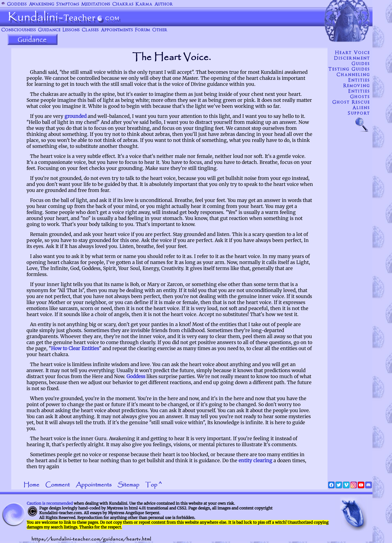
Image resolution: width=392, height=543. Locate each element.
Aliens (361, 108)
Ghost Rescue (351, 102)
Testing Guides (349, 69)
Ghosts (360, 97)
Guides (361, 64)
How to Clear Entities (75, 348)
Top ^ (153, 485)
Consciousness (19, 30)
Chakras (123, 4)
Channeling (353, 75)
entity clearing (255, 460)
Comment (57, 485)
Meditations (96, 4)
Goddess (17, 4)
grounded (75, 116)
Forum (143, 30)
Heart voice (352, 53)
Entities (359, 80)
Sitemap (128, 485)
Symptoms (68, 4)
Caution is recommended (50, 503)
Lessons (71, 30)
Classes (90, 30)
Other (160, 30)
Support (359, 113)
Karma (144, 4)
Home (31, 485)
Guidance (49, 30)
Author (164, 4)
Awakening (41, 4)
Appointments (117, 30)
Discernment (352, 58)
